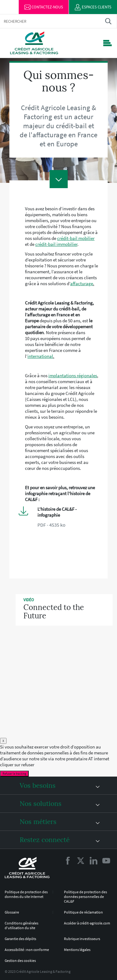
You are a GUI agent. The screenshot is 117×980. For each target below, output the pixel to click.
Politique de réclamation (83, 912)
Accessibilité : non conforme (27, 950)
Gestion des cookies (20, 960)
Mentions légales (77, 950)
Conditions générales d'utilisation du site (22, 925)
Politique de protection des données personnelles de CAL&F (85, 897)
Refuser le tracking (14, 774)
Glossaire (12, 912)
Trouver (108, 21)
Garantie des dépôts (20, 939)
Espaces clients (93, 7)
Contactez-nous (44, 7)
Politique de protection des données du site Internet (26, 894)
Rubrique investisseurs (82, 939)
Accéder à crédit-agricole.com (87, 923)
